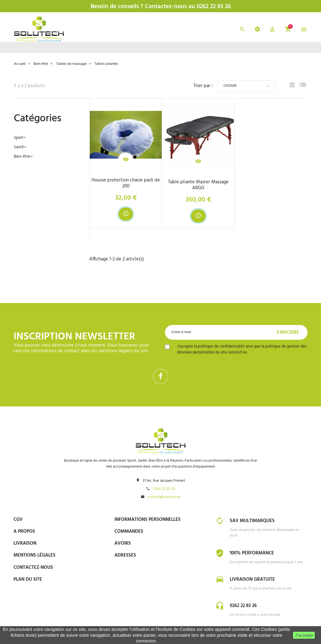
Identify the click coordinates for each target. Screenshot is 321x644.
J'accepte (304, 635)
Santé (19, 147)
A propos (24, 532)
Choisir (230, 86)
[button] (272, 31)
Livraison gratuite (252, 580)
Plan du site (28, 580)
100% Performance (252, 554)
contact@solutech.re (164, 498)
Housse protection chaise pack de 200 (126, 183)
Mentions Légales (34, 556)
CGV (18, 520)
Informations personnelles (147, 520)
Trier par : (203, 86)
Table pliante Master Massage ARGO (198, 185)
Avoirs (123, 544)
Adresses (125, 556)
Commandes (129, 532)
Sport (18, 138)
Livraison (25, 544)
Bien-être (22, 157)
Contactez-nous (33, 568)
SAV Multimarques (252, 522)
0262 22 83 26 (164, 490)
